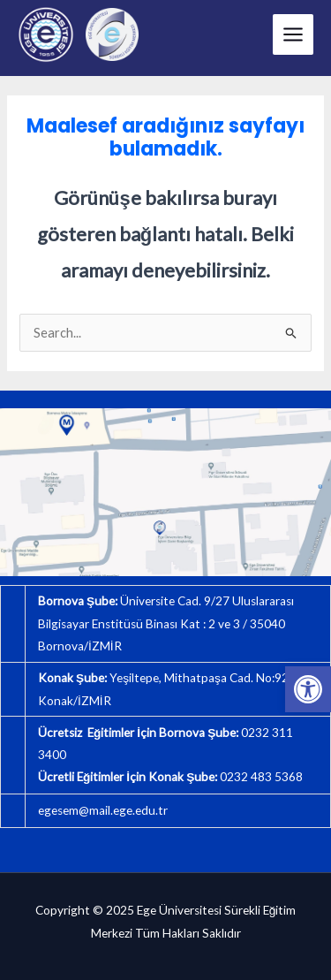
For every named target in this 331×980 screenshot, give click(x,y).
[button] (308, 689)
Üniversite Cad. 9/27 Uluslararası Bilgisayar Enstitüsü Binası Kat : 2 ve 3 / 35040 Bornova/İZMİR (166, 623)
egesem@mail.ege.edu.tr (103, 810)
